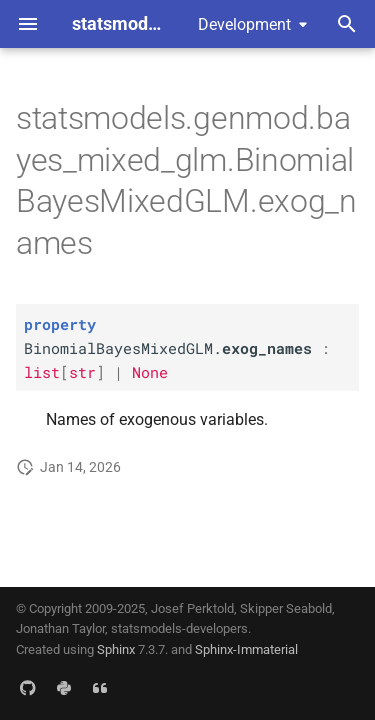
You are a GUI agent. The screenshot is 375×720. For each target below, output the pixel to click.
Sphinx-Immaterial (246, 649)
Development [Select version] (244, 24)
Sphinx (116, 649)
